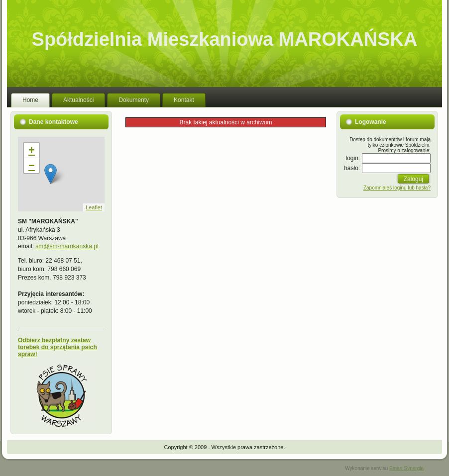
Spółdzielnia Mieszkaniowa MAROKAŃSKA (225, 39)
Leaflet (94, 207)
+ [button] (32, 150)
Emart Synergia (406, 468)
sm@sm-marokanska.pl (67, 246)
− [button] (32, 165)
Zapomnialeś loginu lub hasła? (397, 188)
